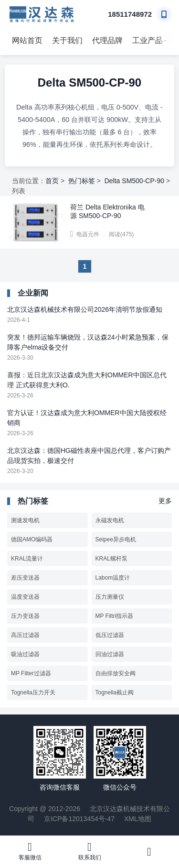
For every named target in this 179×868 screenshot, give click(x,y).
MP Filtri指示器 (115, 616)
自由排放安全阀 (116, 673)
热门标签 (82, 181)
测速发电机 (25, 520)
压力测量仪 (110, 597)
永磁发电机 (110, 520)
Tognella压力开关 (33, 692)
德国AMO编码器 (32, 539)
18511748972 (130, 14)
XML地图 (138, 819)
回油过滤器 (110, 654)
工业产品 (147, 40)
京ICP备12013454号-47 (79, 819)
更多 (165, 501)
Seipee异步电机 (116, 539)
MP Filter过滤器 (31, 673)
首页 (52, 181)
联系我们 (89, 851)
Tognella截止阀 (115, 692)
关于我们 (67, 40)
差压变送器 (25, 578)
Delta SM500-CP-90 (134, 181)
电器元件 (88, 234)
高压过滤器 (25, 635)
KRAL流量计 (27, 559)
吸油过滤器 (25, 654)
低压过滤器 (110, 635)
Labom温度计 (113, 578)
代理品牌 (107, 40)
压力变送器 (25, 616)
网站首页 (27, 40)
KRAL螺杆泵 (111, 559)
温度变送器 (25, 597)
